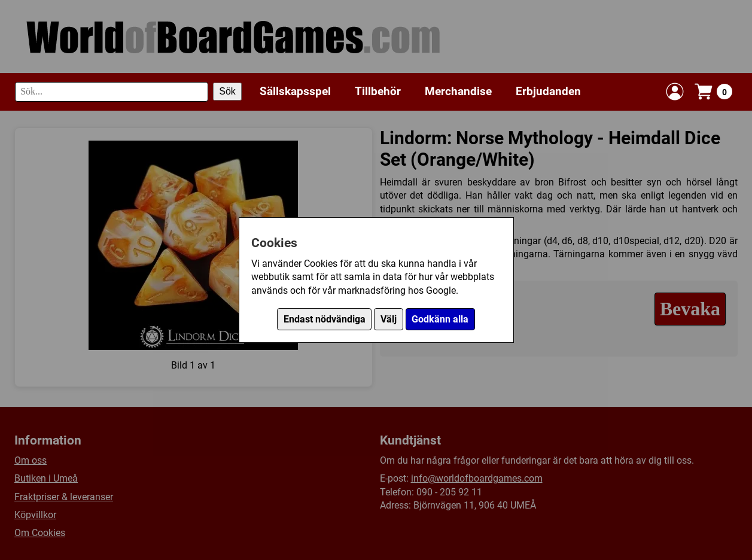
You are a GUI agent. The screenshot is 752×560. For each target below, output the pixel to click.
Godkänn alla (440, 319)
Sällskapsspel (295, 91)
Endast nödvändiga (325, 319)
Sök (227, 91)
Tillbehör (378, 91)
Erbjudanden (548, 91)
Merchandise (458, 91)
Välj (389, 319)
